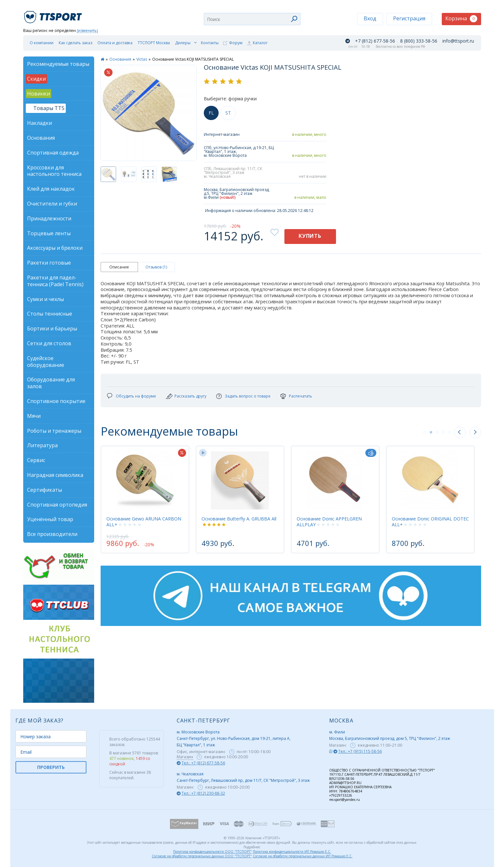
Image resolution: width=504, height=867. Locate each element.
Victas (142, 59)
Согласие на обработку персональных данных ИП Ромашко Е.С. (303, 856)
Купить (310, 236)
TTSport (54, 14)
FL (211, 113)
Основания (120, 59)
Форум (236, 43)
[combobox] (252, 19)
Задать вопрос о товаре (248, 396)
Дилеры (183, 43)
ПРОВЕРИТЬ (51, 767)
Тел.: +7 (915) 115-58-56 (360, 751)
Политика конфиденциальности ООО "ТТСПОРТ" (212, 852)
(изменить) (87, 31)
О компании (42, 43)
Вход (370, 18)
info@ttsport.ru (458, 41)
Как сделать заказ (75, 43)
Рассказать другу (190, 396)
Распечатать (301, 396)
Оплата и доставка (115, 43)
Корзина (461, 19)
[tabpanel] (145, 499)
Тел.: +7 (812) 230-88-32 (203, 793)
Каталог (260, 43)
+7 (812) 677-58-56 (375, 41)
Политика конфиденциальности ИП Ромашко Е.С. (292, 852)
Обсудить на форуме (136, 396)
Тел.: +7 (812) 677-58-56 (203, 763)
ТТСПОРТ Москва (154, 43)
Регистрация (409, 18)
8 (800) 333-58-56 (419, 41)
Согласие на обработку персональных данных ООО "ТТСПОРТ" (202, 856)
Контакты (210, 43)
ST (228, 113)
